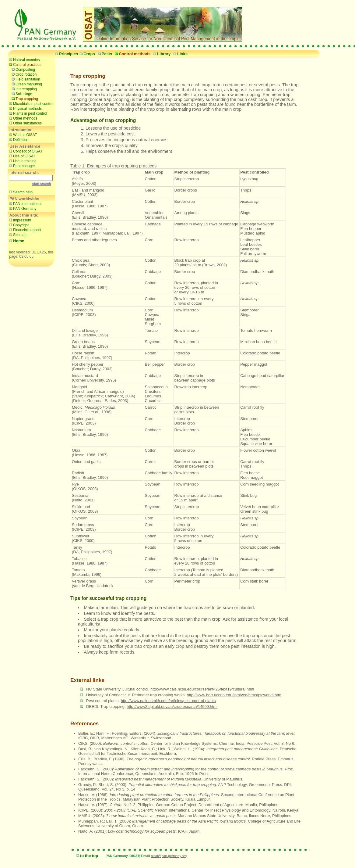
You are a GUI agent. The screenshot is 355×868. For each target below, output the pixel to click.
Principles (66, 54)
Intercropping (23, 89)
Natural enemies (24, 59)
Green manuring (26, 84)
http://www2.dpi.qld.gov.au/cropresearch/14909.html (172, 707)
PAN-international (25, 203)
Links (180, 54)
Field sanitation (25, 79)
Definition (18, 139)
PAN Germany (22, 208)
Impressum (19, 220)
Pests (104, 54)
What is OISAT (22, 135)
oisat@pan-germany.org (169, 856)
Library (161, 54)
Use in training (22, 161)
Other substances (25, 123)
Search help (20, 192)
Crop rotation (23, 74)
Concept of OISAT (25, 151)
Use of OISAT (21, 156)
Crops (86, 54)
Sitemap (17, 235)
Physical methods (25, 108)
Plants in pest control (27, 113)
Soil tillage (21, 94)
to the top (86, 856)
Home (16, 241)
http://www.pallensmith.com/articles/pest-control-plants (168, 701)
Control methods (132, 54)
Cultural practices (25, 64)
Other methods (22, 118)
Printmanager (21, 166)
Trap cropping (24, 99)
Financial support (24, 230)
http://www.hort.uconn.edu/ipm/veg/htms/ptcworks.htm (234, 695)
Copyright (18, 225)
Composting (23, 69)
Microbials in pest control (30, 103)
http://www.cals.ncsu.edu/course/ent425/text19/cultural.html (202, 689)
